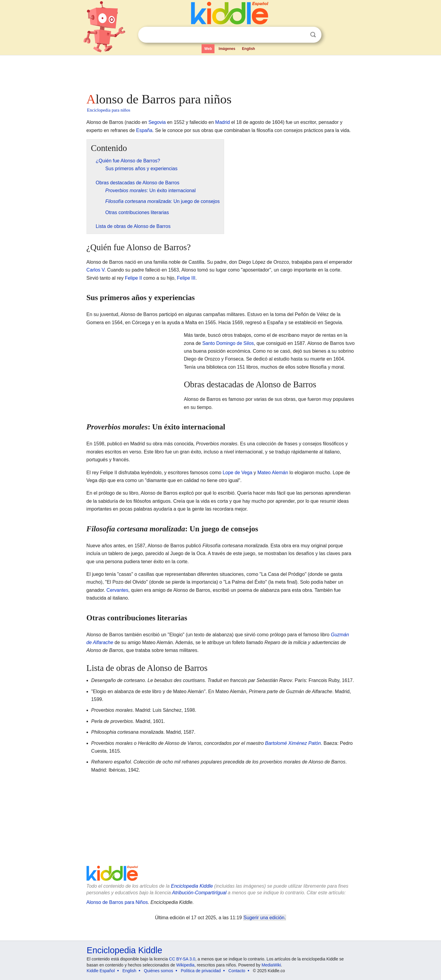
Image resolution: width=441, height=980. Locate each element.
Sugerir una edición (264, 918)
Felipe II (134, 278)
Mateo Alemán (273, 473)
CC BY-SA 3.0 (182, 959)
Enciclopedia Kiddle (192, 886)
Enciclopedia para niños (109, 110)
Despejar (301, 35)
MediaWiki (271, 965)
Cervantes (117, 590)
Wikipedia (186, 965)
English (249, 49)
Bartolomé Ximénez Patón (293, 743)
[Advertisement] (220, 72)
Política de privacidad (201, 971)
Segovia (157, 122)
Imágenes (227, 49)
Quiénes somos (158, 971)
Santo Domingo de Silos (228, 343)
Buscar (313, 35)
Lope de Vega (237, 473)
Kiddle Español (101, 971)
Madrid (222, 122)
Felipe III (186, 278)
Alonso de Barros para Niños (117, 902)
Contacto (237, 971)
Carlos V (96, 270)
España (144, 130)
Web (208, 49)
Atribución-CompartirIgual (199, 893)
